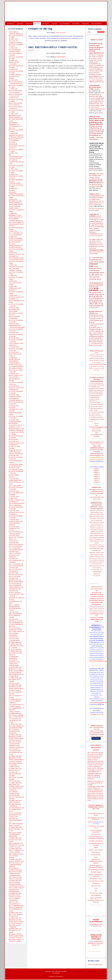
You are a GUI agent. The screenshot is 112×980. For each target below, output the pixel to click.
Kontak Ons (85, 24)
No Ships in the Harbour (96, 841)
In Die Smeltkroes (94, 308)
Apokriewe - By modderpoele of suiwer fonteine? (96, 861)
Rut (96, 891)
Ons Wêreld (76, 24)
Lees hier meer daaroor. (96, 236)
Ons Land (29, 24)
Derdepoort (96, 883)
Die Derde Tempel (96, 872)
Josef (96, 888)
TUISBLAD (10, 24)
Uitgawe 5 (97, 476)
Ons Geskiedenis (65, 24)
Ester (96, 857)
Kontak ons (52, 976)
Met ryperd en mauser (96, 879)
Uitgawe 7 (97, 480)
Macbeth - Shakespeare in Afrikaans (96, 875)
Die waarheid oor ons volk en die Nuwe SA (96, 819)
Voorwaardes (59, 976)
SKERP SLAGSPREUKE (97, 925)
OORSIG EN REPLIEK (97, 461)
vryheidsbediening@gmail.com (98, 661)
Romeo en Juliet (96, 855)
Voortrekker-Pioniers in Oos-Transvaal (96, 901)
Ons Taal (54, 24)
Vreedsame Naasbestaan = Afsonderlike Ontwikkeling (96, 838)
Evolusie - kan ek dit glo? (96, 850)
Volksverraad (92, 822)
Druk (29, 50)
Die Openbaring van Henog (96, 870)
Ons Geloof (46, 24)
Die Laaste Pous (96, 886)
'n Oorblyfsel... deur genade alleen (96, 827)
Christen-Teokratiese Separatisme (96, 831)
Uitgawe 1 (97, 469)
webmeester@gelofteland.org (97, 364)
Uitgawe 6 (97, 478)
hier (103, 82)
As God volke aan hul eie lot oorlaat (96, 814)
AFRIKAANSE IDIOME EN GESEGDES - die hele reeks (96, 943)
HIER (101, 137)
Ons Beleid (20, 24)
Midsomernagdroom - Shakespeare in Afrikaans (96, 866)
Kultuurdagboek (61, 57)
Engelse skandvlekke (96, 898)
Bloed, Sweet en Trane (95, 345)
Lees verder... (96, 738)
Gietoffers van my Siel (97, 714)
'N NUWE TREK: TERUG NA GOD (97, 619)
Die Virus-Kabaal (97, 24)
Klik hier (90, 781)
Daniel (96, 847)
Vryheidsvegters (94, 254)
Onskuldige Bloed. (95, 279)
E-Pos (33, 50)
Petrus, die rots (96, 852)
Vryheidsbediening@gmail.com (98, 427)
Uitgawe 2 (97, 471)
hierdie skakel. (98, 78)
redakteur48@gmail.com (97, 455)
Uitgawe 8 (97, 482)
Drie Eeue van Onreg (96, 893)
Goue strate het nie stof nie (96, 881)
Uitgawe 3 (97, 472)
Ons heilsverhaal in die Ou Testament (96, 844)
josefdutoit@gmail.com (97, 614)
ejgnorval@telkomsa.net (96, 53)
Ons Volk (37, 24)
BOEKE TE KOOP (97, 726)
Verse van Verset (96, 834)
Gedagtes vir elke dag (60, 33)
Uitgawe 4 (97, 474)
